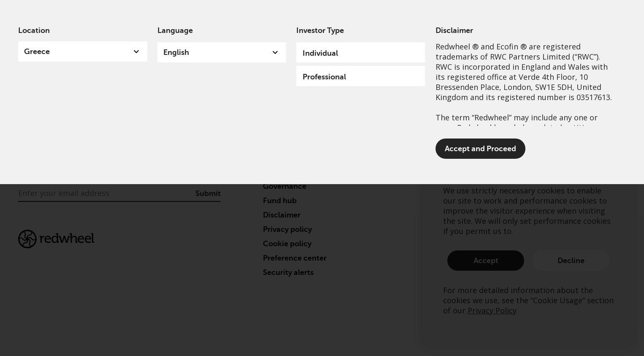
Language (175, 30)
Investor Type (320, 30)
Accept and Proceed (480, 149)
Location (34, 30)
